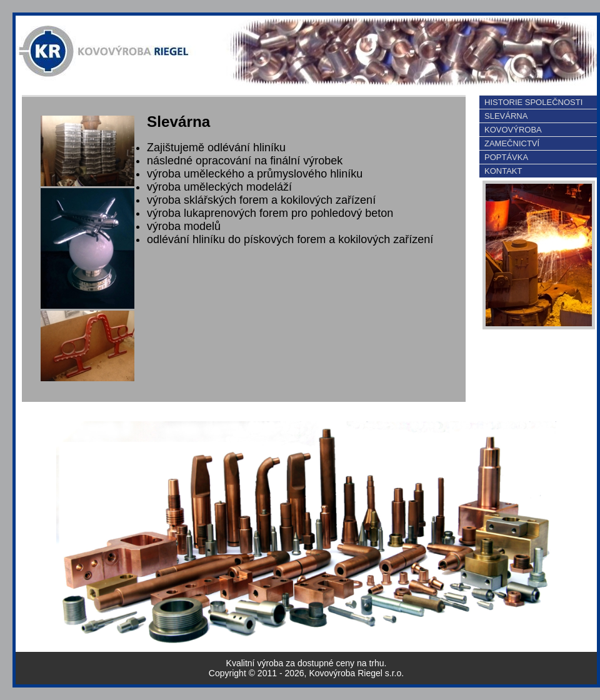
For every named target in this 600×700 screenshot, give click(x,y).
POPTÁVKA (506, 157)
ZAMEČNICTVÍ (512, 143)
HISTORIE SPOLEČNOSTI (533, 102)
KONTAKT (503, 171)
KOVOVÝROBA (513, 130)
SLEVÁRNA (506, 116)
